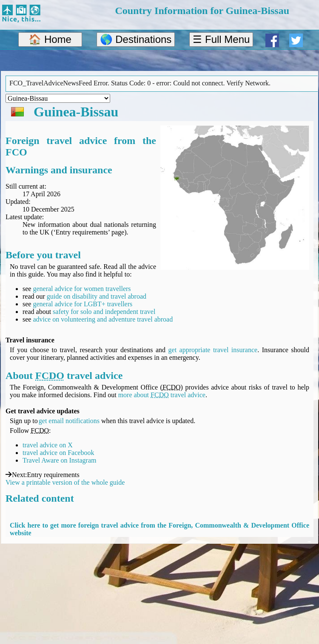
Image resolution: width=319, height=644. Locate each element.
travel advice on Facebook (58, 453)
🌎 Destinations (136, 39)
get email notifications (69, 421)
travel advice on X (48, 445)
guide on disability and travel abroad (97, 296)
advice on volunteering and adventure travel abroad (103, 319)
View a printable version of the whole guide (65, 482)
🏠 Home (50, 39)
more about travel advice (162, 395)
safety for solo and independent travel (104, 312)
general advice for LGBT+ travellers (83, 304)
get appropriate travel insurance (213, 350)
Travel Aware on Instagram (59, 460)
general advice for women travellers (82, 289)
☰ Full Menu (221, 39)
